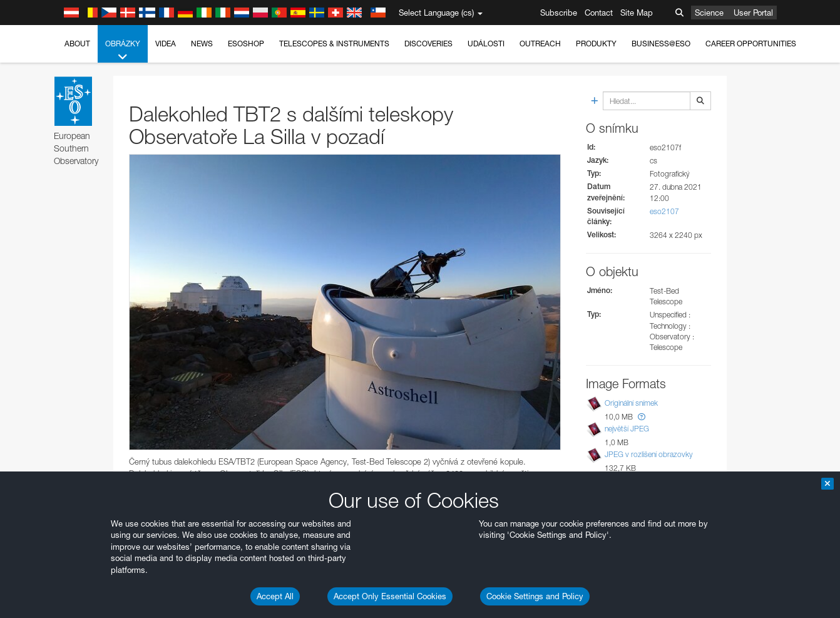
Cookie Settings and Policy (535, 596)
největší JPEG (627, 429)
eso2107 (664, 211)
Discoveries (428, 44)
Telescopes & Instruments (334, 44)
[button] (642, 417)
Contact (599, 13)
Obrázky (123, 51)
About (77, 44)
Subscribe (559, 13)
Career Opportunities (751, 44)
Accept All (275, 596)
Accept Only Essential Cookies (390, 596)
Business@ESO (661, 44)
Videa (166, 44)
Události (486, 44)
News (202, 44)
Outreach (540, 44)
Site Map (637, 13)
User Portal (753, 13)
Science (709, 13)
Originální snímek (631, 403)
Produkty (596, 44)
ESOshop (246, 44)
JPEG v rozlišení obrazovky (649, 454)
